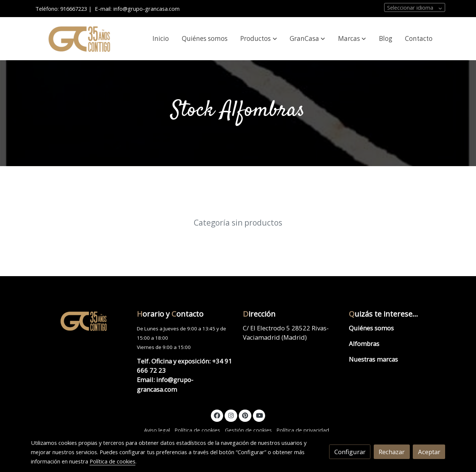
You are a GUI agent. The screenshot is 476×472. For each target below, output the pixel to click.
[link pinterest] (245, 415)
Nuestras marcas (373, 359)
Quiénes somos (371, 328)
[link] (78, 39)
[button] (259, 39)
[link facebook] (217, 415)
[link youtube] (260, 415)
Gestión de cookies (248, 430)
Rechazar (392, 452)
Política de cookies (197, 430)
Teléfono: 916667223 (61, 9)
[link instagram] (231, 415)
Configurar (350, 452)
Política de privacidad (303, 430)
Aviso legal (157, 430)
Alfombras (364, 344)
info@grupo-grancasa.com (147, 9)
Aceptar (429, 452)
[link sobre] (79, 321)
